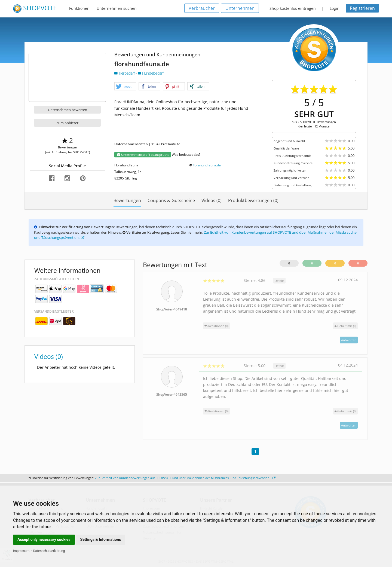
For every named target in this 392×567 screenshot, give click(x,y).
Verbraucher (202, 8)
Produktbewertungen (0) (253, 200)
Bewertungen (127, 200)
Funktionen (79, 8)
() (345, 326)
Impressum (21, 551)
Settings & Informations (101, 539)
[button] (125, 87)
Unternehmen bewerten (68, 110)
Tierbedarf (125, 73)
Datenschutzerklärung (49, 551)
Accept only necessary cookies (44, 539)
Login (335, 8)
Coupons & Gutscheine (171, 200)
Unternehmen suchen (117, 8)
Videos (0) (212, 200)
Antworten (349, 340)
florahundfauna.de (207, 165)
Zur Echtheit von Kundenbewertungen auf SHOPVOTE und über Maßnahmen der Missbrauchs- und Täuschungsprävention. (185, 478)
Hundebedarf (151, 73)
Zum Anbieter (67, 123)
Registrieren (362, 8)
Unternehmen (240, 8)
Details (279, 281)
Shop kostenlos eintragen (293, 8)
